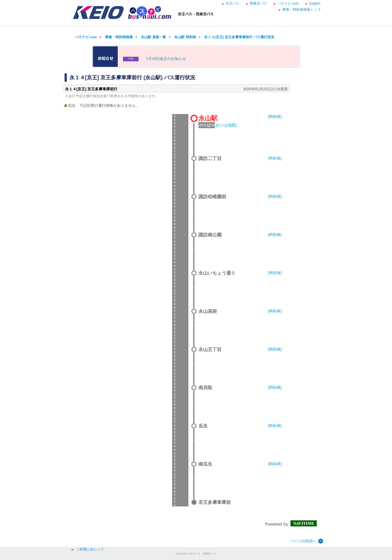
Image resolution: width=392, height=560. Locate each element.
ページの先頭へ (303, 541)
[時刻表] (275, 116)
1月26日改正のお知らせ (166, 59)
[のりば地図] (226, 125)
